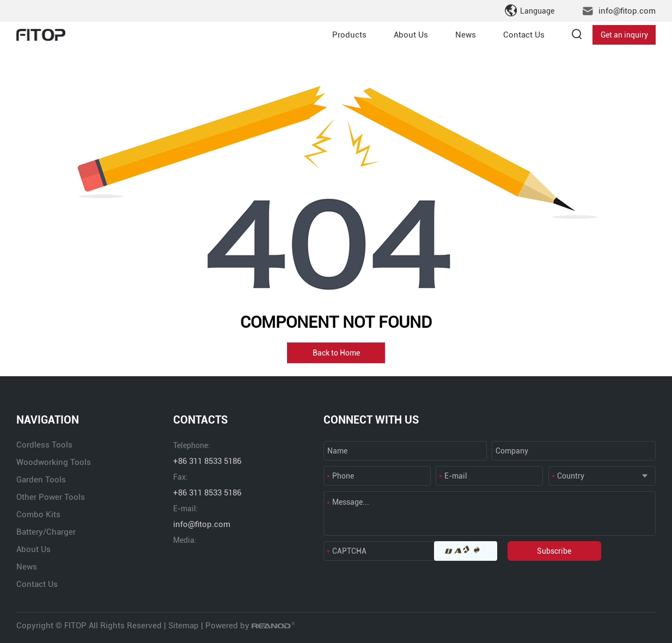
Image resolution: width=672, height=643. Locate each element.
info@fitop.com (627, 11)
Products (349, 35)
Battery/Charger (46, 532)
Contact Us (524, 35)
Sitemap (184, 626)
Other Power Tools (51, 497)
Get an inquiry (624, 35)
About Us (411, 35)
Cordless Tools (44, 445)
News (466, 35)
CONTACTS (200, 420)
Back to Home (336, 353)
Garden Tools (41, 480)
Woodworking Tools (54, 462)
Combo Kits (38, 515)
